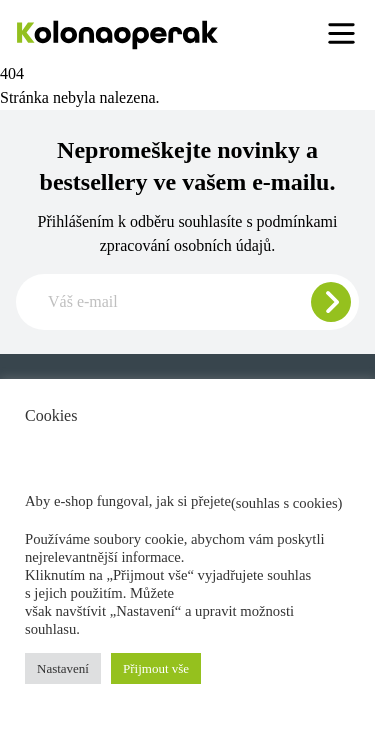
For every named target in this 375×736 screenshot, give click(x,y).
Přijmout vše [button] (156, 668)
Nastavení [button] (63, 668)
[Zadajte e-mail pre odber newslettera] (187, 302)
